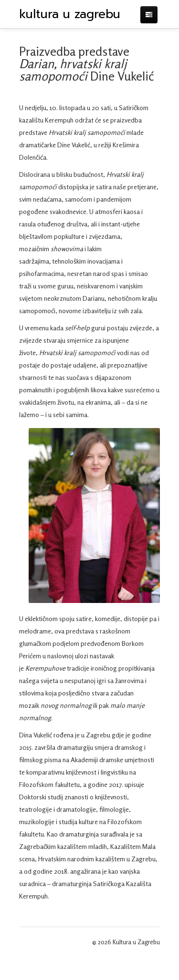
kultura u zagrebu (70, 14)
